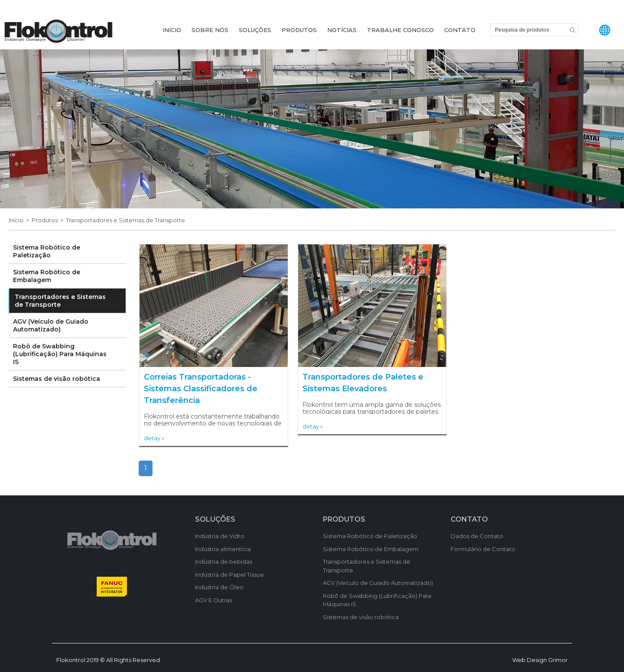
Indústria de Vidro (220, 536)
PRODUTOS (299, 30)
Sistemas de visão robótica (57, 379)
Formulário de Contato (483, 549)
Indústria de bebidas (224, 562)
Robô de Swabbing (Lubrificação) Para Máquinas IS (60, 354)
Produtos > (49, 220)
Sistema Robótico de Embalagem (47, 276)
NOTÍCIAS (342, 30)
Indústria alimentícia (223, 549)
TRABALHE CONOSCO (400, 30)
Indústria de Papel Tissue (229, 575)
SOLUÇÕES (255, 30)
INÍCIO (172, 30)
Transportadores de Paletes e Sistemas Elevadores (363, 383)
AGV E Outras (213, 600)
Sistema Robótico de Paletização (47, 251)
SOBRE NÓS (210, 30)
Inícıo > (20, 220)
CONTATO (460, 30)
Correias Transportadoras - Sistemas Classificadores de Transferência (201, 389)
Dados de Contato (477, 536)
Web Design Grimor (540, 660)
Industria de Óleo (219, 587)
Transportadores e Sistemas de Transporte (125, 220)
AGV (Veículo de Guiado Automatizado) (51, 325)
